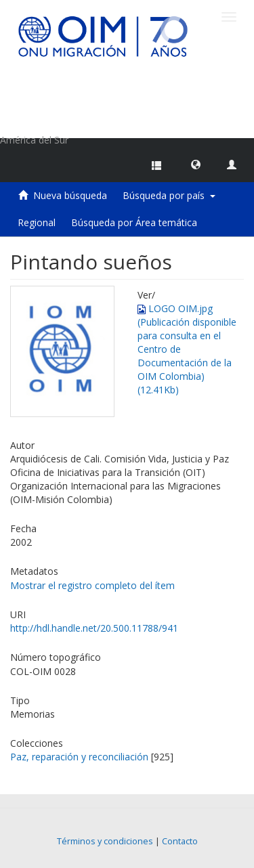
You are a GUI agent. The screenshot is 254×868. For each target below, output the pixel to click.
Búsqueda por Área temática (134, 222)
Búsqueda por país (169, 195)
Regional (37, 222)
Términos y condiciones (105, 841)
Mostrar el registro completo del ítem (92, 585)
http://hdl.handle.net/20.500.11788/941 (94, 628)
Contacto (180, 841)
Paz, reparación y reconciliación (79, 757)
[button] (196, 164)
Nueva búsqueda (70, 195)
